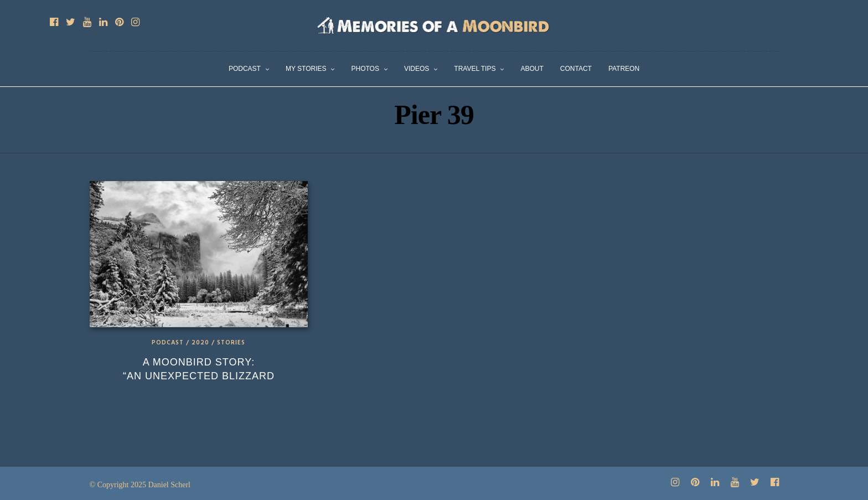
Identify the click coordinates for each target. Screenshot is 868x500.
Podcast (245, 69)
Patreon (624, 69)
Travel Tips (475, 69)
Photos (365, 69)
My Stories (306, 69)
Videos (417, 69)
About (532, 69)
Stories (231, 343)
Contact (576, 69)
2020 (200, 343)
